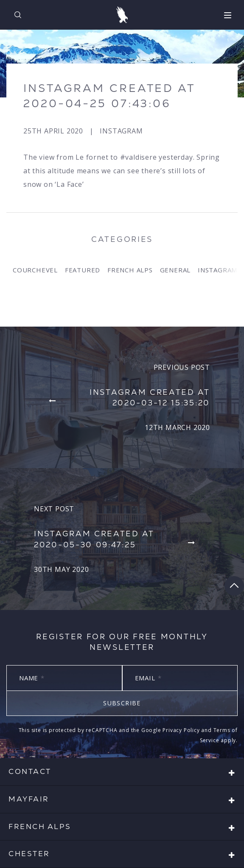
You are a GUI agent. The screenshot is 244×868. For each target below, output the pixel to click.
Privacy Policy (181, 730)
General (175, 270)
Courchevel (35, 270)
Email (148, 678)
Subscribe (122, 703)
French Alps (130, 270)
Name (32, 678)
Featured (83, 270)
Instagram (121, 131)
